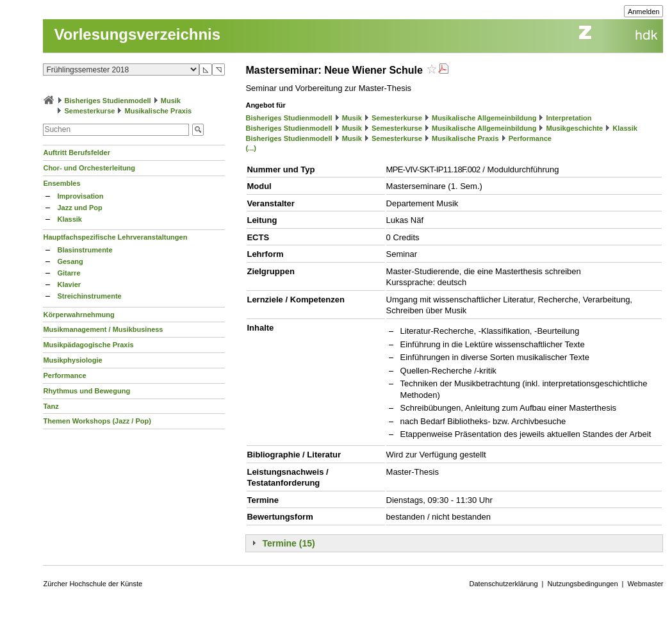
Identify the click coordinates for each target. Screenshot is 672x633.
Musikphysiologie (72, 360)
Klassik (70, 219)
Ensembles (61, 183)
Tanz (51, 406)
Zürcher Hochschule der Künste (93, 584)
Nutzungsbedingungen (582, 584)
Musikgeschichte (575, 128)
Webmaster (645, 584)
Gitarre (69, 273)
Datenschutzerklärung (504, 584)
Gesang (70, 261)
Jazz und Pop (79, 208)
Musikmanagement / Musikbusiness (103, 329)
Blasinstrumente (85, 250)
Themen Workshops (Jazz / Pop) (97, 421)
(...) (251, 148)
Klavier (69, 284)
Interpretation (569, 118)
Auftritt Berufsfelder (77, 152)
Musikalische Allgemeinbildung (484, 118)
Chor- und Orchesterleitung (89, 168)
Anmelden (644, 12)
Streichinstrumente (89, 296)
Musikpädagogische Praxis (88, 345)
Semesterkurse (90, 111)
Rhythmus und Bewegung (86, 391)
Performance (64, 375)
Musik (171, 101)
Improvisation (80, 196)
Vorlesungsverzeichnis (137, 34)
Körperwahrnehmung (78, 315)
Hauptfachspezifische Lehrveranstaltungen (115, 237)
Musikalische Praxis (159, 111)
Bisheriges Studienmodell (108, 101)
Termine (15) (288, 543)
